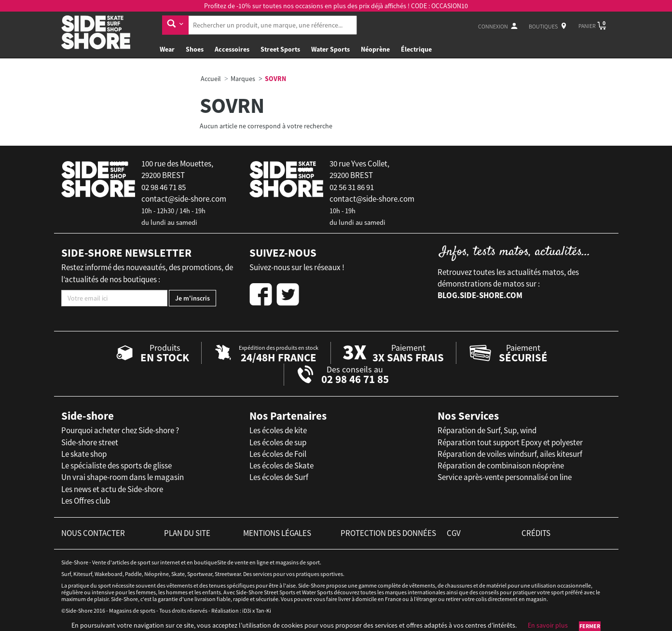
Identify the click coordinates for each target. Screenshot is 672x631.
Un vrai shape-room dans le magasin (123, 477)
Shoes (195, 49)
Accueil (211, 79)
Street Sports (280, 49)
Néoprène (375, 49)
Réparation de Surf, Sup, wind (487, 430)
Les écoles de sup (278, 442)
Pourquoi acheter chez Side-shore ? (120, 430)
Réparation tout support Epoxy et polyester (510, 442)
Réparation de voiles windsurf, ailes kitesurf (510, 454)
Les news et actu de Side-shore (112, 489)
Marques (243, 79)
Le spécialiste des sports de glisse (117, 466)
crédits (536, 533)
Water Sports (330, 49)
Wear (167, 49)
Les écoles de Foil (278, 454)
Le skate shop (84, 454)
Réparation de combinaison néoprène (501, 466)
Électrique (416, 49)
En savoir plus (548, 625)
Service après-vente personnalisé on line (505, 477)
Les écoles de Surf (279, 477)
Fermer (590, 626)
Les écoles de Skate (281, 466)
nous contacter (93, 533)
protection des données (388, 533)
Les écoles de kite (278, 430)
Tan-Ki (263, 610)
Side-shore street (90, 442)
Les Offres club (86, 501)
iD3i (247, 610)
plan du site (187, 533)
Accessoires (232, 49)
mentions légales (277, 533)
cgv (454, 533)
